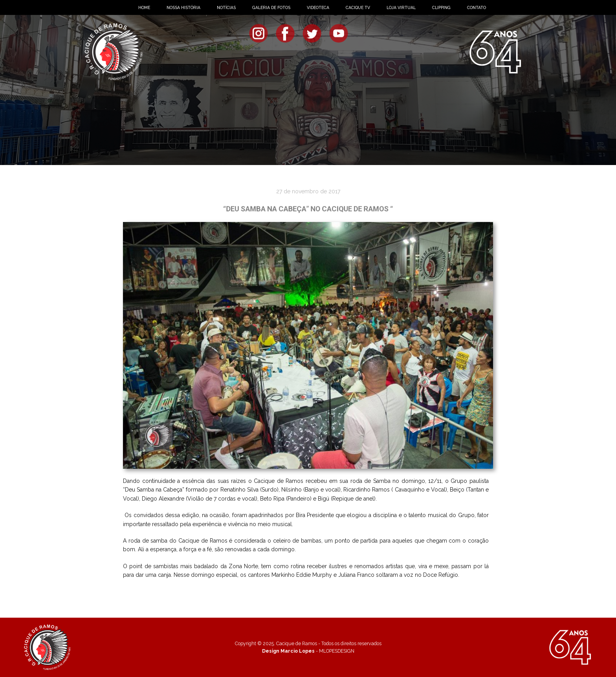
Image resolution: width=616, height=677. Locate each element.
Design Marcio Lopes (288, 651)
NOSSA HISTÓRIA (183, 7)
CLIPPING (441, 7)
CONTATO (477, 7)
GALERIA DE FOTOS (271, 7)
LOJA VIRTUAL (401, 7)
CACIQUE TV (358, 7)
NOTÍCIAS (226, 7)
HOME (144, 7)
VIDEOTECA (318, 7)
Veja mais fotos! (306, 591)
